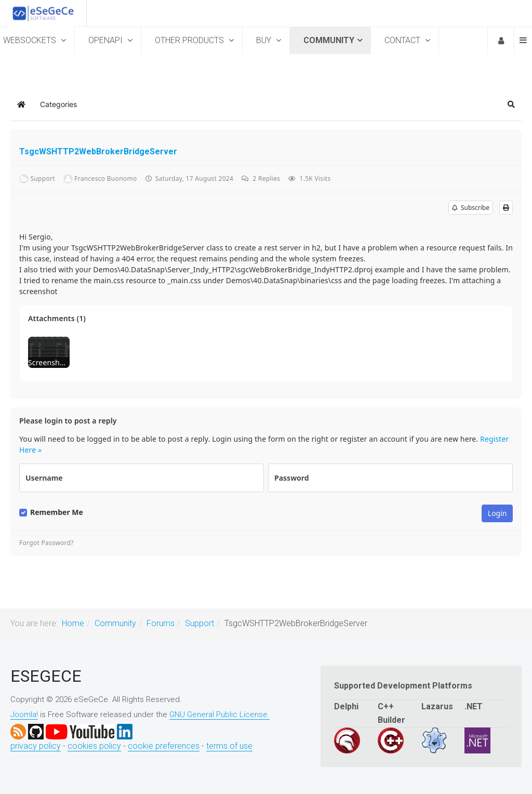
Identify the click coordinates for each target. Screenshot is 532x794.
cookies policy (94, 746)
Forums (161, 623)
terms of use (229, 746)
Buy (265, 40)
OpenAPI (107, 40)
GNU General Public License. (220, 714)
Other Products (190, 40)
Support (199, 623)
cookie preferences (164, 746)
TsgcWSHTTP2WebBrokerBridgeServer (98, 151)
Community (329, 40)
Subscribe (471, 208)
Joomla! (24, 714)
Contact (403, 40)
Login (500, 41)
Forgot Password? (46, 543)
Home (73, 623)
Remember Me (57, 512)
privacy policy (36, 746)
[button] (511, 104)
